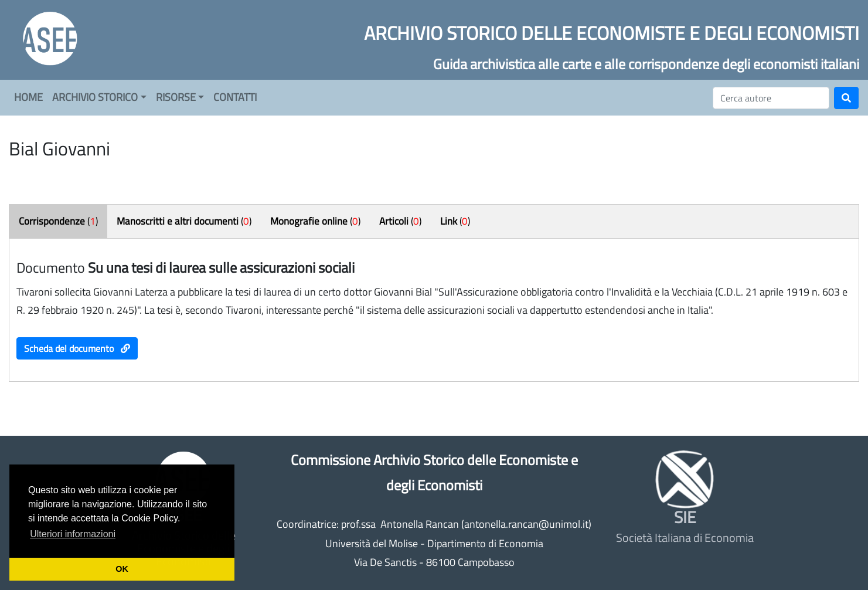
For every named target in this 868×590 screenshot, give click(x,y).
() (58, 221)
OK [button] (122, 569)
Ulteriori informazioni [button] (73, 534)
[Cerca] (771, 98)
